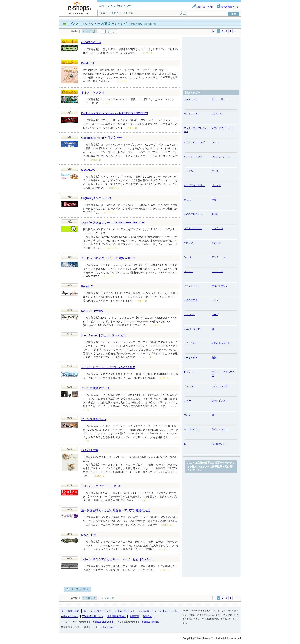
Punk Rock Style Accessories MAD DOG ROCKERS (114, 113)
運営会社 (147, 616)
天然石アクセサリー (222, 128)
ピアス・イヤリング (194, 142)
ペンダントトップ (193, 157)
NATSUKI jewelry (92, 311)
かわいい (188, 243)
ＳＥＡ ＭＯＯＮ (93, 93)
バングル (216, 243)
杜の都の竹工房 (91, 42)
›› (234, 31)
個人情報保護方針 (116, 616)
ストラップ (217, 228)
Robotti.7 (87, 286)
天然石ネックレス (221, 343)
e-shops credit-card (103, 622)
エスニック (217, 271)
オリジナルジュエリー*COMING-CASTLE (108, 367)
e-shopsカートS (168, 611)
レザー (187, 401)
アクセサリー (218, 99)
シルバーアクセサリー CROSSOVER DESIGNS (113, 222)
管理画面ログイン (228, 7)
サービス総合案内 (70, 611)
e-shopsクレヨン (70, 616)
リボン (187, 415)
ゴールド (216, 185)
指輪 (214, 200)
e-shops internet (150, 622)
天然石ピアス (191, 300)
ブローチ (188, 271)
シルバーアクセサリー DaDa (101, 486)
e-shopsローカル (147, 611)
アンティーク (218, 257)
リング (215, 300)
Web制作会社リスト (93, 616)
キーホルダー (191, 358)
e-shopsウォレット (125, 611)
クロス (187, 200)
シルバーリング (192, 329)
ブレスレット (191, 99)
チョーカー (190, 386)
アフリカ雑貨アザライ (95, 388)
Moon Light (89, 535)
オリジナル (190, 315)
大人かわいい (218, 444)
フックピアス (218, 401)
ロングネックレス (221, 157)
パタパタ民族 (90, 450)
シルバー (188, 257)
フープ (215, 315)
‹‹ (214, 31)
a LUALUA (88, 170)
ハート (215, 142)
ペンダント (217, 114)
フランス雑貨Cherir (94, 419)
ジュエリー (217, 171)
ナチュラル (190, 343)
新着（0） (110, 32)
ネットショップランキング (97, 611)
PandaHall (88, 63)
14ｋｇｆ (189, 372)
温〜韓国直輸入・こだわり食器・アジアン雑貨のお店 (116, 510)
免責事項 (134, 616)
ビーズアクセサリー (194, 185)
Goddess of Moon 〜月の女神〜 (101, 138)
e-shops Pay (106, 627)
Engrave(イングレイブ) (96, 198)
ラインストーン (220, 429)
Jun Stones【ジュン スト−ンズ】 (105, 335)
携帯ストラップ (220, 286)
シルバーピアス (192, 429)
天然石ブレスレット (194, 214)
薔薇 (214, 358)
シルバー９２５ (220, 386)
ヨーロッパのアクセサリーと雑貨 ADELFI (108, 258)
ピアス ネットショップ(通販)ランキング (98, 24)
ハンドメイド (191, 114)
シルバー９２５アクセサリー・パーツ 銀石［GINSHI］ (118, 559)
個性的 (215, 214)
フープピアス (191, 286)
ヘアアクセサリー (193, 228)
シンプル (188, 171)
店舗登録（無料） (203, 7)
